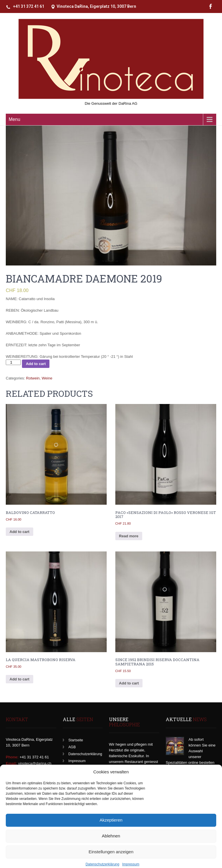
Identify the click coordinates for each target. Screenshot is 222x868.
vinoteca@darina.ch (35, 763)
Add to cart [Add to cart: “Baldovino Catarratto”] (20, 532)
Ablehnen (111, 845)
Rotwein (33, 378)
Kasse (73, 768)
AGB (72, 747)
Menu (14, 119)
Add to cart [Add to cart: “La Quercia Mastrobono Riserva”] (20, 679)
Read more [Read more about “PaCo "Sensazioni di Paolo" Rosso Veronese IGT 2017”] (129, 536)
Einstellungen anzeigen (111, 861)
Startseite (76, 740)
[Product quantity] (13, 362)
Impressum (77, 761)
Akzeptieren (111, 829)
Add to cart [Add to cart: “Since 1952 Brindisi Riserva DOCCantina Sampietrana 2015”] (129, 683)
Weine (47, 378)
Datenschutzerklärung (85, 754)
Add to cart (36, 364)
